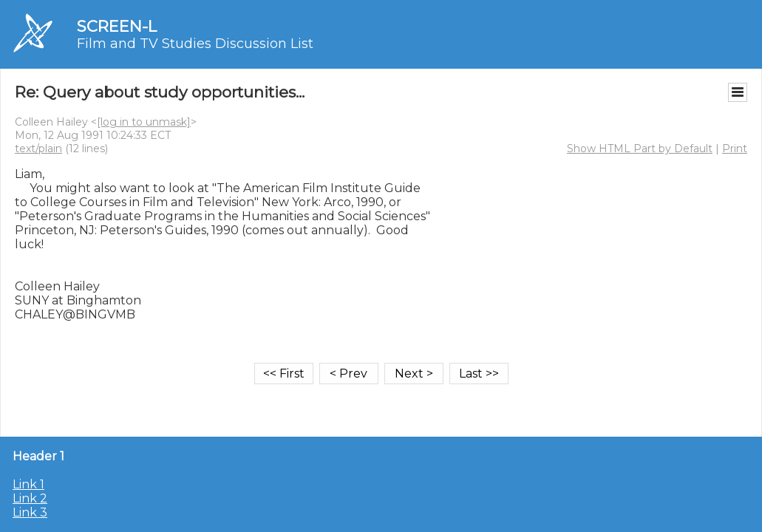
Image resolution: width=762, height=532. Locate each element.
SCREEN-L (117, 26)
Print (735, 149)
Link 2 (30, 498)
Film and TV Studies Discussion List (195, 44)
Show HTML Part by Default (640, 149)
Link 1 (28, 484)
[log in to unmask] (144, 122)
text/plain (38, 149)
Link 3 (30, 512)
